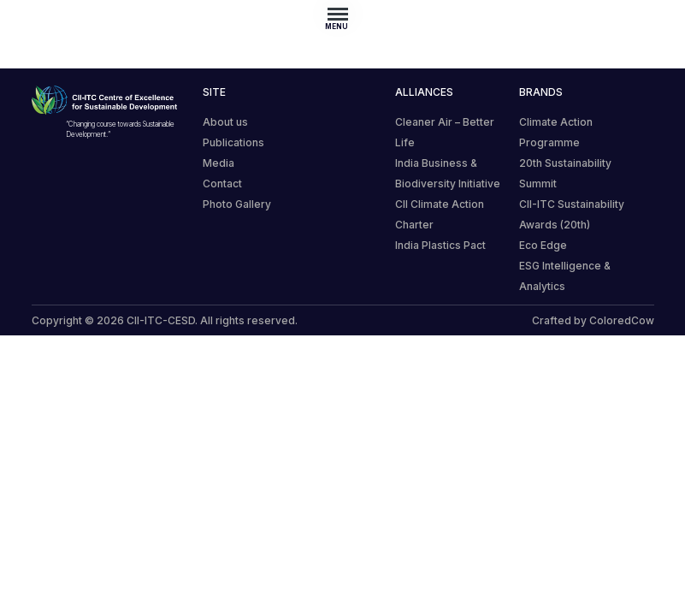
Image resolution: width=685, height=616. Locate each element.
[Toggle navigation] (343, 14)
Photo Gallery (237, 204)
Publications (233, 142)
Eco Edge (543, 245)
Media (218, 163)
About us (225, 122)
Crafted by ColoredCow (593, 320)
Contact (222, 184)
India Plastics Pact (440, 245)
